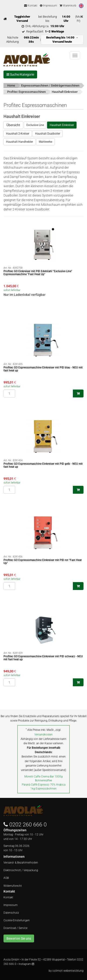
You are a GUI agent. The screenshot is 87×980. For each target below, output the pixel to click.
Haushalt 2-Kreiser (18, 134)
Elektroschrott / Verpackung (21, 870)
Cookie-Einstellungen (17, 920)
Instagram (26, 964)
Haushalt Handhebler (19, 142)
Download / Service (15, 928)
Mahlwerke (45, 142)
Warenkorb (68, 6)
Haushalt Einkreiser (62, 125)
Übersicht (13, 125)
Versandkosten (43, 735)
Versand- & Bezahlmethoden (21, 863)
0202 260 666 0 (28, 825)
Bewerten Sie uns (19, 938)
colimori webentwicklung (68, 971)
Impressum (48, 6)
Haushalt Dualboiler (48, 134)
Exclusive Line (35, 125)
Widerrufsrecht (13, 886)
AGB (6, 878)
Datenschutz (11, 913)
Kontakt (31, 6)
